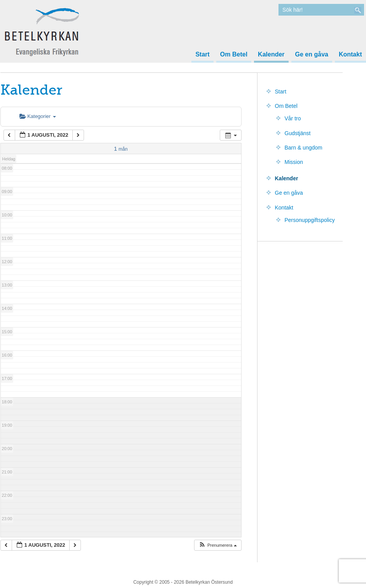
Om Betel (234, 55)
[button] (217, 545)
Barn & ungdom (304, 148)
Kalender (271, 55)
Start (202, 55)
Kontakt (350, 55)
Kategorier (38, 116)
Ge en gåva (312, 55)
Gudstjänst (298, 133)
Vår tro (293, 118)
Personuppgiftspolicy (310, 220)
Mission (294, 162)
